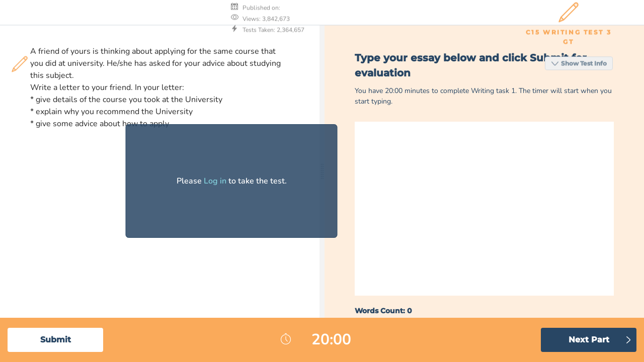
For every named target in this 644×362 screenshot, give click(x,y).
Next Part (589, 340)
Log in (215, 181)
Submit (56, 340)
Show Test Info (580, 12)
